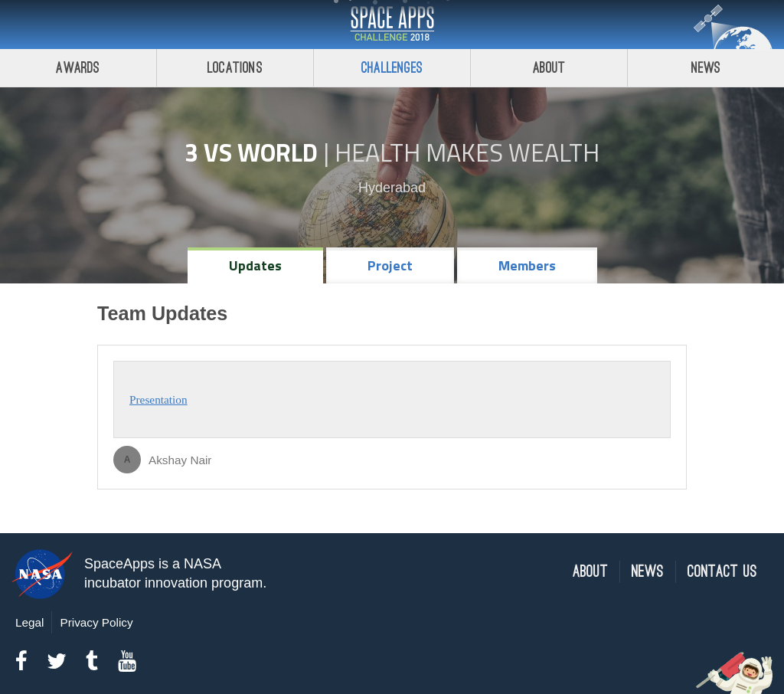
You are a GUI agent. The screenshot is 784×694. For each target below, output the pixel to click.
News (706, 68)
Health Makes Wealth (467, 152)
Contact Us (722, 572)
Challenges (392, 68)
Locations (235, 68)
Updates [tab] (255, 265)
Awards (78, 68)
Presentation (158, 399)
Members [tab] (527, 265)
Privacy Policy (96, 622)
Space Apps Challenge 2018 (392, 25)
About (549, 68)
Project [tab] (390, 265)
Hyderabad (392, 188)
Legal (29, 622)
